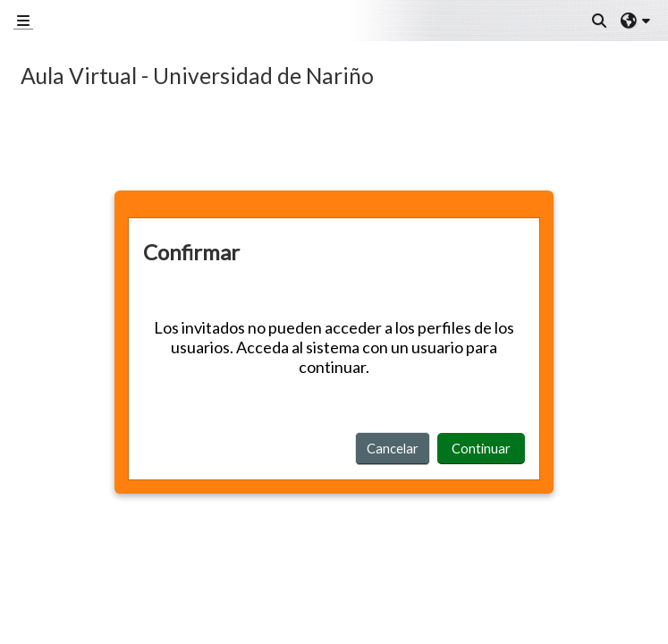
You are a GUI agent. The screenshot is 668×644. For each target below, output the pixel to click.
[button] (600, 21)
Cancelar (393, 448)
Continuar (481, 448)
